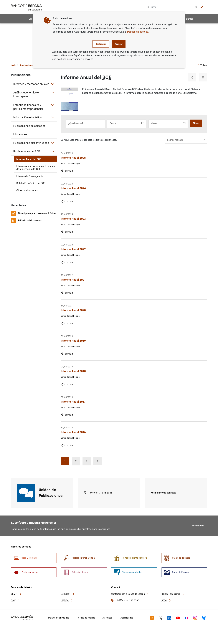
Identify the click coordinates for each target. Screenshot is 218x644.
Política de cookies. (138, 32)
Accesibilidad (127, 618)
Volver (202, 65)
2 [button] (78, 462)
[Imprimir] (203, 77)
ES (198, 7)
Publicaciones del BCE (27, 151)
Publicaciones (27, 65)
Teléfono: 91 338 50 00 (125, 601)
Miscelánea (20, 134)
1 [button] (67, 462)
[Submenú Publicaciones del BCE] (53, 151)
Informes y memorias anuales (31, 84)
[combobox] (186, 140)
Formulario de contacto (163, 493)
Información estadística (27, 117)
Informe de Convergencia (30, 176)
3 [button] (89, 462)
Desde (113, 124)
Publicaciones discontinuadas (31, 143)
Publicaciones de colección (29, 126)
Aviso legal (108, 618)
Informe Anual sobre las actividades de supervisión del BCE (36, 168)
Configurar (101, 44)
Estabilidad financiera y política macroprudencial (28, 107)
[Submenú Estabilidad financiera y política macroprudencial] (53, 105)
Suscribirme (198, 526)
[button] (98, 461)
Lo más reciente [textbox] (175, 140)
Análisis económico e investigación (26, 94)
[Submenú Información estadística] (53, 117)
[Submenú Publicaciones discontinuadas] (53, 143)
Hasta (154, 124)
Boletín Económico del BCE (31, 183)
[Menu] (13, 19)
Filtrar (196, 123)
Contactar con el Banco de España (130, 594)
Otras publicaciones (27, 190)
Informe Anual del (29, 159)
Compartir (68, 171)
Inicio (14, 65)
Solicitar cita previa (173, 594)
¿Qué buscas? (76, 124)
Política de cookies (86, 618)
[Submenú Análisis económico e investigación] (53, 93)
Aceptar (119, 44)
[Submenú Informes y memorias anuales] (53, 84)
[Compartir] (192, 77)
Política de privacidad (59, 618)
